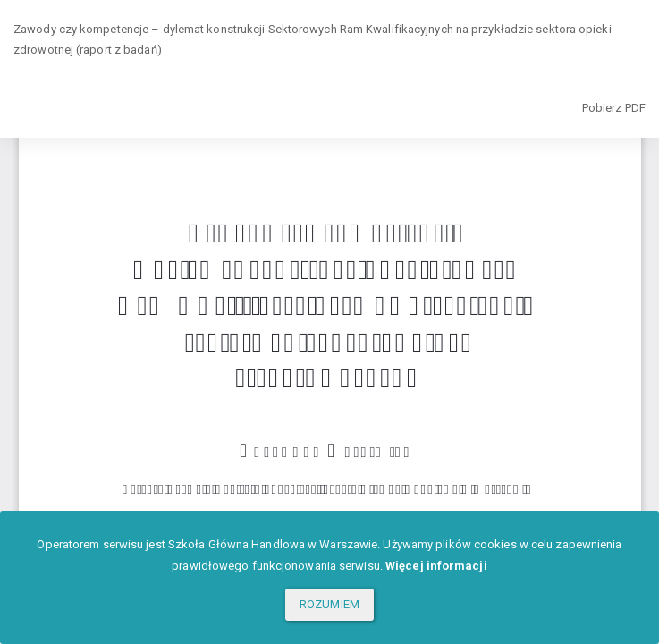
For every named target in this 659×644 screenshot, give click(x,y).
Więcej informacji (436, 566)
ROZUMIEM (329, 604)
